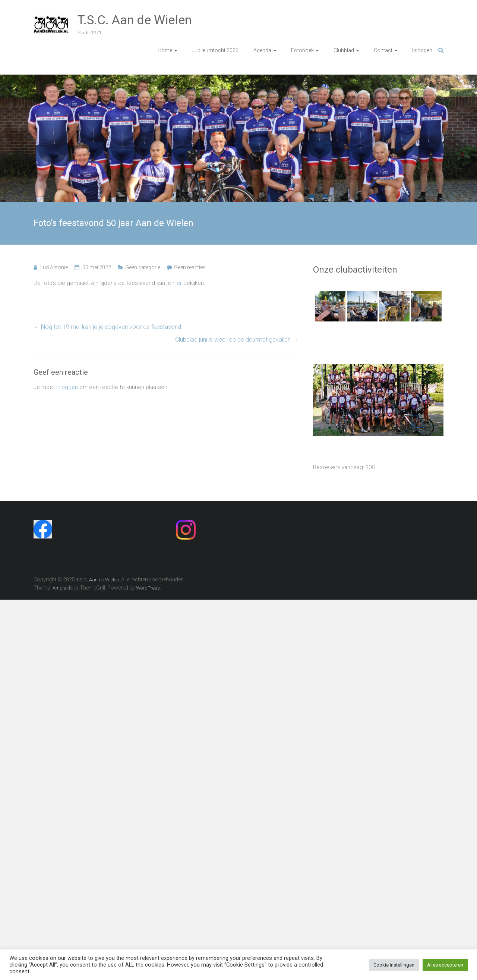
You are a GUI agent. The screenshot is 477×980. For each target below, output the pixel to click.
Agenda (262, 50)
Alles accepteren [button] (445, 965)
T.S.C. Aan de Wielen (135, 20)
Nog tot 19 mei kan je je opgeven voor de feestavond (107, 327)
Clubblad (344, 50)
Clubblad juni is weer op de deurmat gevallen (237, 340)
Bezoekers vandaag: (339, 467)
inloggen (67, 387)
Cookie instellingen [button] (394, 965)
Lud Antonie (54, 267)
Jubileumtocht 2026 (215, 50)
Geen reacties (190, 267)
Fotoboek (302, 50)
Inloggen (422, 50)
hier (177, 283)
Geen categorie (143, 267)
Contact (383, 50)
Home (165, 50)
